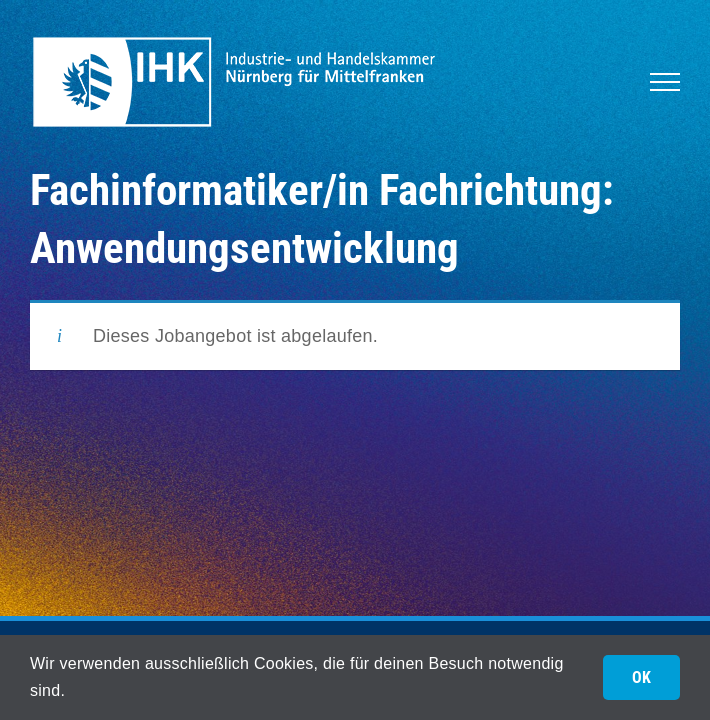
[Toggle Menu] (665, 82)
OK (641, 677)
